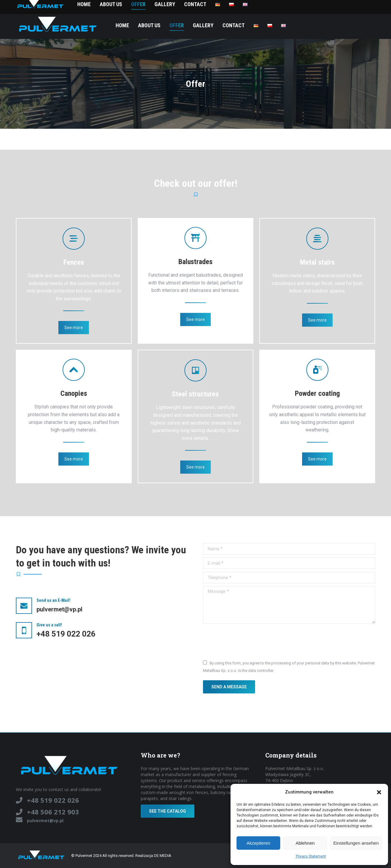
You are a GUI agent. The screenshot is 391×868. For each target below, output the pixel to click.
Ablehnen (305, 843)
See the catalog (168, 811)
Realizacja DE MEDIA (153, 856)
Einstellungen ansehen (356, 843)
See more (74, 328)
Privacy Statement (311, 856)
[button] (379, 792)
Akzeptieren (258, 843)
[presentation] (248, 641)
